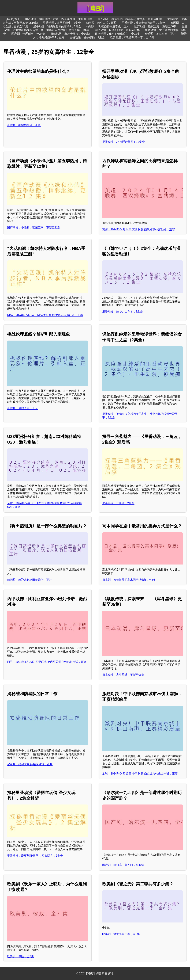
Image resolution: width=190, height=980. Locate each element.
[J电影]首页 (13, 19)
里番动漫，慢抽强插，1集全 (87, 37)
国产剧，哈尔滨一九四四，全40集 (123, 865)
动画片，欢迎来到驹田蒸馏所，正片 (29, 580)
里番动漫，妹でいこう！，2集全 (123, 312)
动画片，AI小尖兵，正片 (101, 23)
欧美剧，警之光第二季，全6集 (121, 934)
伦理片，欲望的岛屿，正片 (24, 125)
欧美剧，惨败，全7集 (21, 956)
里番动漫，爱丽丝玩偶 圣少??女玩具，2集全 (35, 856)
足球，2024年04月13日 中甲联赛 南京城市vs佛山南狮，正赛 (140, 774)
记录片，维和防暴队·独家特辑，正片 (30, 764)
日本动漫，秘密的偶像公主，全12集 (117, 34)
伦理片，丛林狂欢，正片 (161, 34)
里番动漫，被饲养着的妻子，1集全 (144, 23)
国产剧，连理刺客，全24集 (28, 34)
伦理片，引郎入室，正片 (23, 408)
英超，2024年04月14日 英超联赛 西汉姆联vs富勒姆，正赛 (139, 229)
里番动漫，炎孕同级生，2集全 (62, 23)
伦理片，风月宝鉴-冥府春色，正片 (108, 26)
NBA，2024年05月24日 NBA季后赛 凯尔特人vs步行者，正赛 (45, 315)
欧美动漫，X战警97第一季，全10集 (132, 37)
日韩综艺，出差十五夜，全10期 (70, 34)
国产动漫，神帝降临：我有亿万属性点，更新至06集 (130, 19)
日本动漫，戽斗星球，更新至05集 (123, 675)
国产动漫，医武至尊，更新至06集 (155, 26)
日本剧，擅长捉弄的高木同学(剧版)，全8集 (129, 580)
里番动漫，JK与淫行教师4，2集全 (124, 142)
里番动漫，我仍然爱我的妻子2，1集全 (57, 26)
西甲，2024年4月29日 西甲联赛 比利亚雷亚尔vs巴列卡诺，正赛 (47, 662)
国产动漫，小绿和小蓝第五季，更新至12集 (34, 228)
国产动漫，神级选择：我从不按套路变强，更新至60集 (59, 19)
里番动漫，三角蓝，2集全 (118, 503)
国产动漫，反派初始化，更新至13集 (117, 30)
